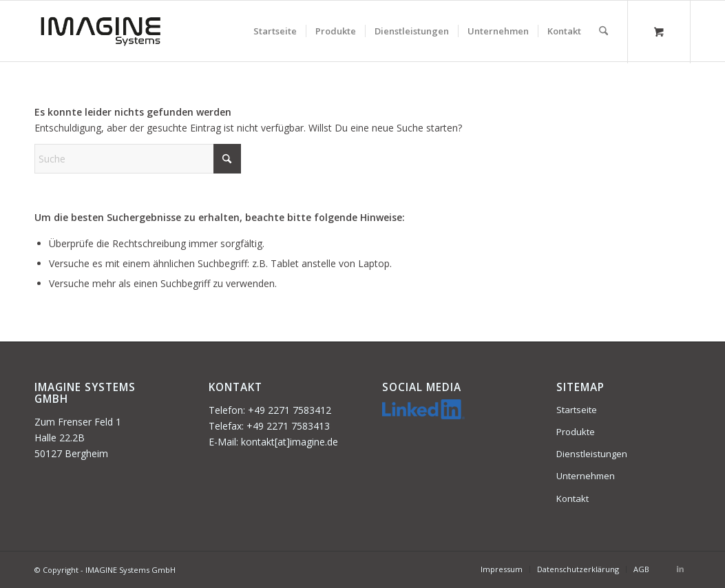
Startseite (577, 410)
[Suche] (603, 31)
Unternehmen (586, 476)
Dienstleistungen (592, 454)
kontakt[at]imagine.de (290, 442)
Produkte (576, 432)
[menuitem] (275, 31)
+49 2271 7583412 (290, 410)
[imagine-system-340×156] (101, 31)
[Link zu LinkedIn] (680, 569)
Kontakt (572, 498)
